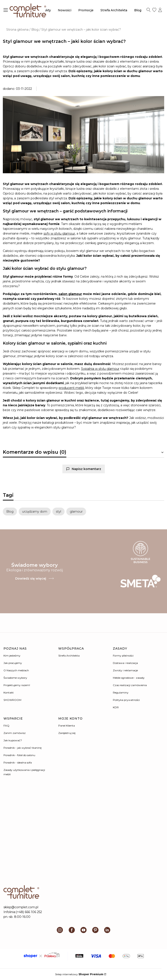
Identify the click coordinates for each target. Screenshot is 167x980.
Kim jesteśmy (12, 656)
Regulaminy (121, 692)
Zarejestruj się (67, 733)
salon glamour (70, 294)
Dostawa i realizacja (125, 663)
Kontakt (9, 692)
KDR (116, 707)
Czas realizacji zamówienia (130, 685)
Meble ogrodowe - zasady (129, 678)
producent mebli (71, 388)
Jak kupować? (13, 740)
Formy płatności (123, 656)
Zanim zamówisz (15, 733)
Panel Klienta (67, 726)
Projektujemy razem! (17, 685)
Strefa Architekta (69, 656)
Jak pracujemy (13, 663)
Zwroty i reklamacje (125, 670)
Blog (35, 30)
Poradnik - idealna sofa (18, 762)
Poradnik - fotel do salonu (19, 755)
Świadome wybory (15, 678)
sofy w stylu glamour (59, 233)
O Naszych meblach (16, 670)
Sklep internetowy (79, 974)
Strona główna (17, 30)
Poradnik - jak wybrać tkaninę (23, 748)
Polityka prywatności (126, 700)
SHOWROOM (12, 700)
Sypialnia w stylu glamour (100, 369)
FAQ (6, 726)
